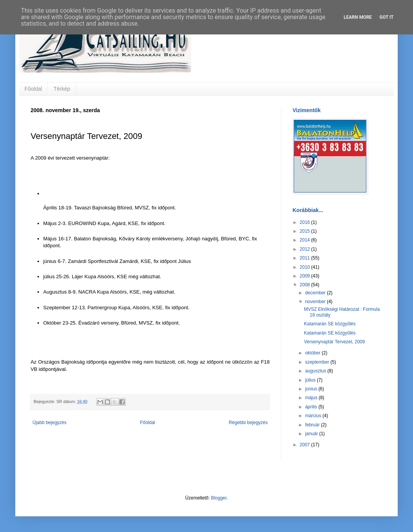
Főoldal (33, 89)
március (314, 416)
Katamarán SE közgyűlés (330, 324)
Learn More (358, 17)
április (312, 407)
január (312, 434)
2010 (306, 267)
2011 (306, 258)
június (312, 389)
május (312, 398)
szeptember (318, 362)
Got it (386, 17)
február (313, 425)
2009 (306, 276)
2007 (306, 445)
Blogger (219, 498)
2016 (306, 222)
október (313, 353)
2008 (306, 285)
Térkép (62, 89)
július (311, 380)
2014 (306, 240)
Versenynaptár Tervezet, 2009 (334, 342)
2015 (306, 231)
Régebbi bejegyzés (248, 423)
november (316, 302)
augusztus (316, 371)
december (316, 293)
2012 (306, 249)
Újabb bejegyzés (50, 423)
